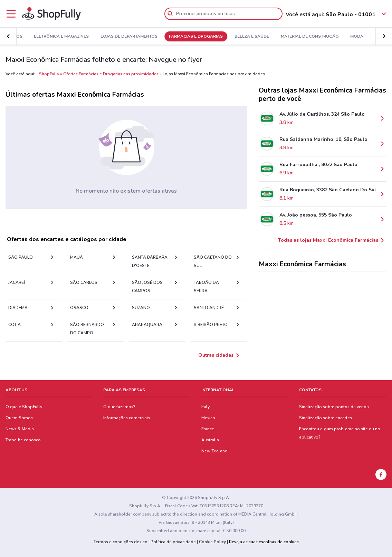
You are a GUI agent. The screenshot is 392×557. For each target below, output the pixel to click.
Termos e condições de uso (121, 542)
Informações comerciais (127, 418)
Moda (357, 37)
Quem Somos (19, 418)
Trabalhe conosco (23, 440)
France (208, 429)
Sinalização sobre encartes (326, 418)
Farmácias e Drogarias (196, 37)
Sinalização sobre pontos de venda (334, 407)
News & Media (20, 429)
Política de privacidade (173, 542)
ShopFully (49, 74)
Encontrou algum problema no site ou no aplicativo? (340, 433)
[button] (8, 36)
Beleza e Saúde (252, 37)
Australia (210, 440)
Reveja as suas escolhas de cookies (264, 542)
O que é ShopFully (24, 407)
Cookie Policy (212, 542)
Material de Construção (310, 37)
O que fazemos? (119, 407)
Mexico (208, 418)
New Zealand (214, 451)
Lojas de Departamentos (129, 37)
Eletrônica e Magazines (61, 37)
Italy (205, 407)
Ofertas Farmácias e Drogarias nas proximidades (111, 74)
